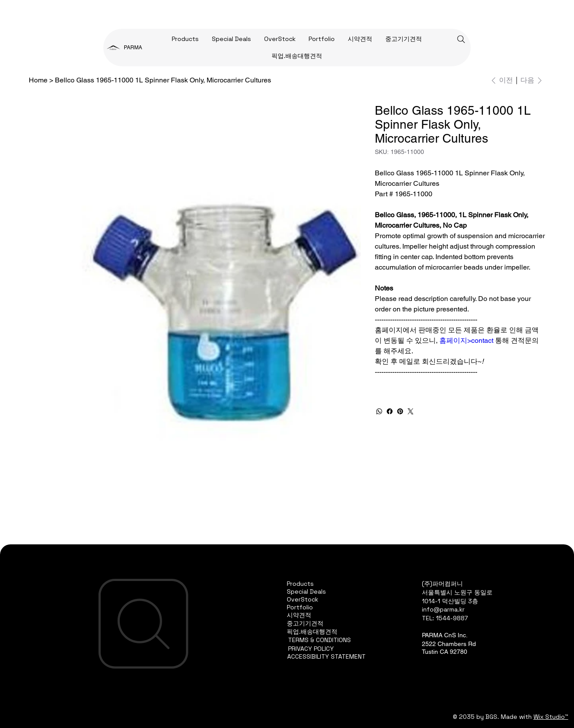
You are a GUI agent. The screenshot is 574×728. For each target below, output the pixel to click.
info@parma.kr (443, 609)
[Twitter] (411, 411)
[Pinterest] (400, 411)
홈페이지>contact (466, 340)
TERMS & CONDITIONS (319, 640)
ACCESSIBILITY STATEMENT (326, 656)
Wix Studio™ (551, 717)
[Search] (461, 39)
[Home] (38, 80)
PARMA (133, 48)
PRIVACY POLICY (311, 649)
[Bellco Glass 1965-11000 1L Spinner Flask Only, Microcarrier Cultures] (163, 80)
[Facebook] (390, 411)
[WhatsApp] (379, 411)
